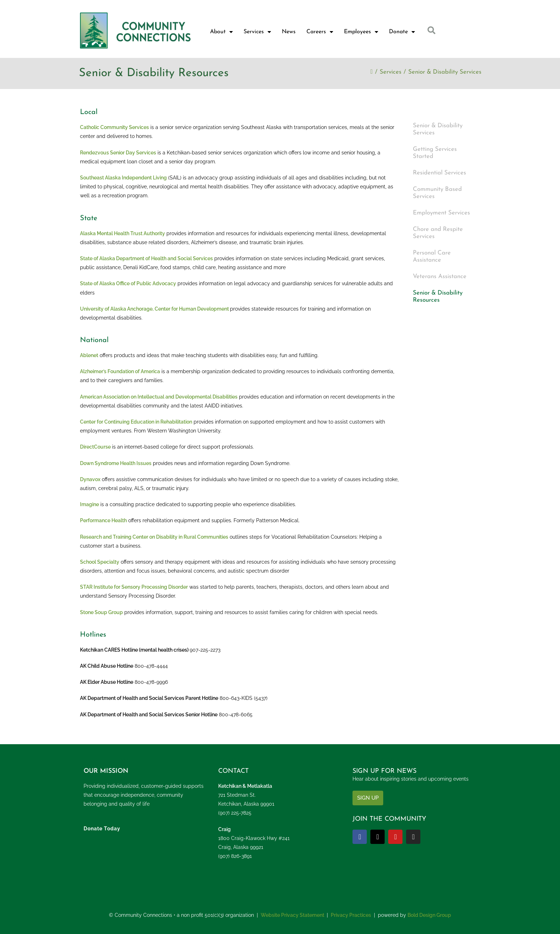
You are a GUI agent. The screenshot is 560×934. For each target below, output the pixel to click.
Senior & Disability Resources (438, 296)
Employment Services (441, 213)
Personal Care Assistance (432, 256)
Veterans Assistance (440, 276)
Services (257, 32)
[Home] (371, 72)
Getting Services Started (435, 153)
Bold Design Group (429, 915)
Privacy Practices (351, 915)
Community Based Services (437, 193)
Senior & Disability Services (445, 72)
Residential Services (439, 173)
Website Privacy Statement (292, 915)
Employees (361, 32)
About (221, 32)
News (289, 32)
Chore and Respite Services (438, 233)
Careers (320, 32)
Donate (402, 32)
